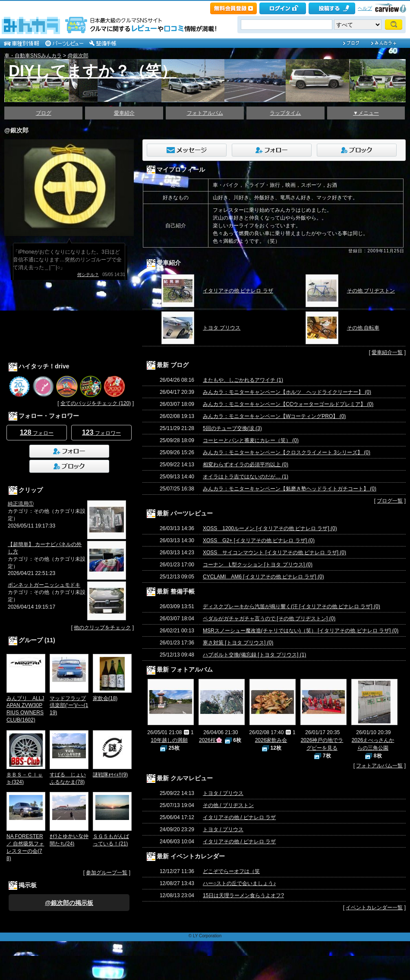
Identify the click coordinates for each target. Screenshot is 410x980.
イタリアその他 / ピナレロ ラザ (239, 817)
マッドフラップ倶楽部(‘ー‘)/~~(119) (69, 706)
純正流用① (21, 504)
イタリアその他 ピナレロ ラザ (238, 291)
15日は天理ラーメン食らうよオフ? (243, 895)
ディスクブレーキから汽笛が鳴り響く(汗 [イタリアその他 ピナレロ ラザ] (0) (292, 606)
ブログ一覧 (390, 501)
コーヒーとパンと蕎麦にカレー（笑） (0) (251, 440)
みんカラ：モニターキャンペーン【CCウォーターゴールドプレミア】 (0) (288, 404)
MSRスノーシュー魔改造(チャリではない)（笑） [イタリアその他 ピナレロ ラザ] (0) (301, 631)
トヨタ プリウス (222, 328)
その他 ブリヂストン (371, 291)
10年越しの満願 (169, 740)
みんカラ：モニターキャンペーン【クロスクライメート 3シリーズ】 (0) (287, 452)
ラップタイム (285, 113)
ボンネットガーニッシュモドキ (44, 585)
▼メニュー (366, 113)
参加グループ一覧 (107, 873)
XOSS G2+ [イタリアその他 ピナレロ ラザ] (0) (259, 540)
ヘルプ (365, 8)
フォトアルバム (205, 113)
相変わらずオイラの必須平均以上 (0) (246, 465)
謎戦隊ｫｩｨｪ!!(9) (110, 775)
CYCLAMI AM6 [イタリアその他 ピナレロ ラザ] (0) (263, 577)
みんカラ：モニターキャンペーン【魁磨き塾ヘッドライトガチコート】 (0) (290, 489)
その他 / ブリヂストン (228, 805)
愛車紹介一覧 (387, 352)
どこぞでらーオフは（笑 (231, 871)
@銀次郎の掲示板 (69, 903)
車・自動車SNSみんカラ (33, 56)
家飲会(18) (105, 698)
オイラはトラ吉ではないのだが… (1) (246, 477)
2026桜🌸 (211, 740)
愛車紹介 (124, 113)
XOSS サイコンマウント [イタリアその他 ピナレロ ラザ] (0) (274, 553)
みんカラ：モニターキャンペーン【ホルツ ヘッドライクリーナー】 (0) (287, 392)
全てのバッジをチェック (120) (96, 403)
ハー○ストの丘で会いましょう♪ (239, 883)
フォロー (37, 432)
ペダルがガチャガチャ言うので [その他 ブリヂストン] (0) (269, 619)
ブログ (44, 113)
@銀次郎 (78, 56)
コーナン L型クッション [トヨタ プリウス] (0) (258, 565)
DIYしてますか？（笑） (93, 71)
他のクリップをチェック (102, 628)
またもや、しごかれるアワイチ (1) (243, 380)
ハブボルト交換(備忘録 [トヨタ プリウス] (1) (254, 655)
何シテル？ (88, 275)
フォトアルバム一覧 (379, 766)
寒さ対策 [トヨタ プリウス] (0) (238, 643)
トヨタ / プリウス (223, 793)
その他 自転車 (363, 328)
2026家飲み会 (271, 740)
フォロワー (101, 432)
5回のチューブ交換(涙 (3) (232, 428)
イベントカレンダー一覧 (374, 908)
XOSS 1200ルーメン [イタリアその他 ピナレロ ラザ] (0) (270, 528)
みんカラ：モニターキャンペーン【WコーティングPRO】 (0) (274, 416)
